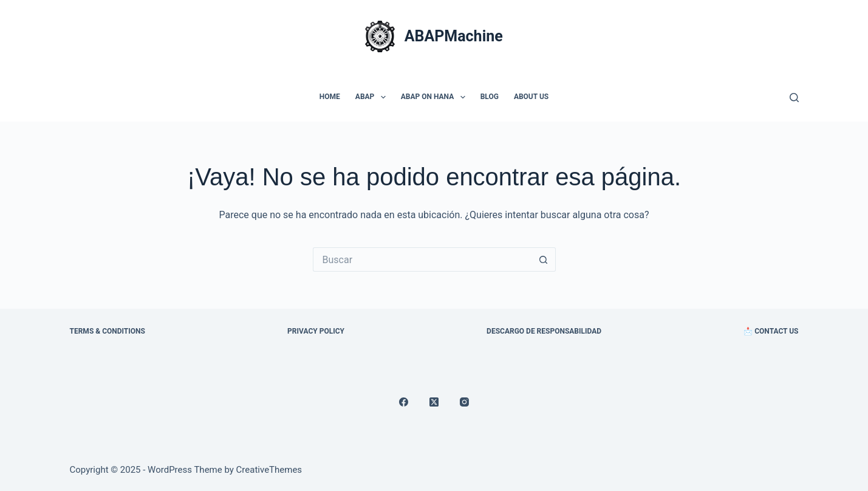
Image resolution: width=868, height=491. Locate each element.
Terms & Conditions (108, 331)
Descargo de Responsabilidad (544, 331)
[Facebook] (404, 402)
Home (330, 97)
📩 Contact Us (771, 331)
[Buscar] (794, 98)
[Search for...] (422, 259)
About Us (531, 97)
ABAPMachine (454, 36)
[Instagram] (464, 402)
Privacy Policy (316, 331)
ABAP (373, 97)
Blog (490, 97)
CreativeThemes (269, 470)
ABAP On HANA (436, 97)
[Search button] (544, 259)
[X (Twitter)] (434, 402)
